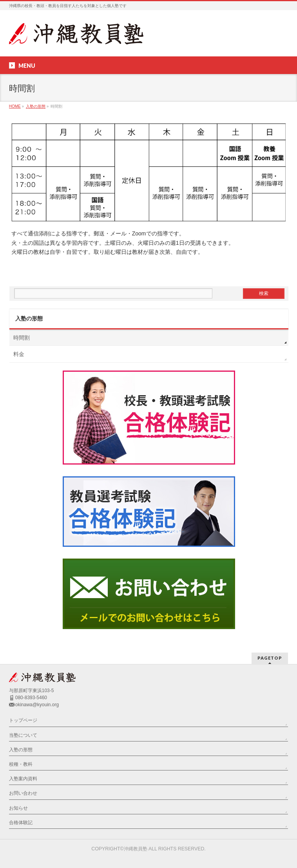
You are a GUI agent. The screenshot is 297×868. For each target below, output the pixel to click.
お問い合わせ (23, 793)
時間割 (22, 338)
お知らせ (18, 808)
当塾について (23, 735)
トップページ (23, 720)
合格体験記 (21, 823)
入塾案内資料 (23, 779)
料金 (19, 354)
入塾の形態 (29, 318)
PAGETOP (270, 658)
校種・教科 (21, 764)
